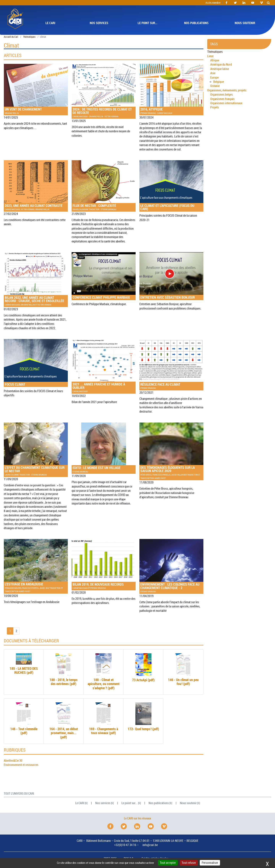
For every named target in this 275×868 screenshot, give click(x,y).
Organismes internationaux (226, 103)
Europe (214, 77)
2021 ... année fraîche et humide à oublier (104, 366)
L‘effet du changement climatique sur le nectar (36, 449)
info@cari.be (150, 845)
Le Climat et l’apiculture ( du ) (171, 186)
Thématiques (29, 37)
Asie (213, 73)
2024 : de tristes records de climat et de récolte (104, 91)
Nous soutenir (188, 803)
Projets (215, 107)
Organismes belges (222, 94)
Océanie (215, 86)
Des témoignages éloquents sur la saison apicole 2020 (171, 451)
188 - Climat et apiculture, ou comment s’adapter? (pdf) (104, 672)
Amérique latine (220, 69)
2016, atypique (171, 89)
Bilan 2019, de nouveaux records (104, 564)
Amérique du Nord (221, 64)
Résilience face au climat (171, 364)
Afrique (215, 60)
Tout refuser (189, 863)
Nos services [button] (99, 23)
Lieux (210, 56)
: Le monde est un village (104, 448)
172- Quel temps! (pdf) (143, 717)
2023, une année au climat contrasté (36, 185)
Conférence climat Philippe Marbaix (104, 276)
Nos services (103, 803)
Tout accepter (168, 863)
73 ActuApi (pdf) (143, 668)
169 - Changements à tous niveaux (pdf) (104, 719)
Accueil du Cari (11, 37)
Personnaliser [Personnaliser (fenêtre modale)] (210, 863)
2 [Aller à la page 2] (16, 631)
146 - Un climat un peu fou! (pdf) (183, 670)
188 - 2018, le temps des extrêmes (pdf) (64, 670)
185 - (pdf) (24, 664)
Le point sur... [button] (148, 23)
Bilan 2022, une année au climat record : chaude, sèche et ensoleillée (36, 279)
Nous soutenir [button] (245, 23)
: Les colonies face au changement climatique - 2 (171, 566)
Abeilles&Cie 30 (13, 761)
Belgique (219, 82)
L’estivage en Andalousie (36, 566)
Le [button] (50, 23)
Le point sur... (129, 803)
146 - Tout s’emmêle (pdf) (24, 719)
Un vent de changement (36, 89)
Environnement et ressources (21, 765)
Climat (36, 363)
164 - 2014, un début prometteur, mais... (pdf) (64, 721)
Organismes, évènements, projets (227, 90)
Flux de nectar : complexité (104, 185)
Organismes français (222, 99)
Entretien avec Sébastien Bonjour (171, 276)
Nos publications (159, 803)
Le (80, 803)
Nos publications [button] (196, 23)
